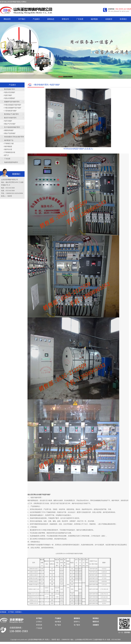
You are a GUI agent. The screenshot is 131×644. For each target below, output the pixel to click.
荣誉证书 (65, 19)
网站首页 (7, 19)
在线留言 (109, 19)
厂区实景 (80, 19)
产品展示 (36, 19)
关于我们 (22, 19)
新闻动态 (51, 19)
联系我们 (123, 19)
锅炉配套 (94, 19)
